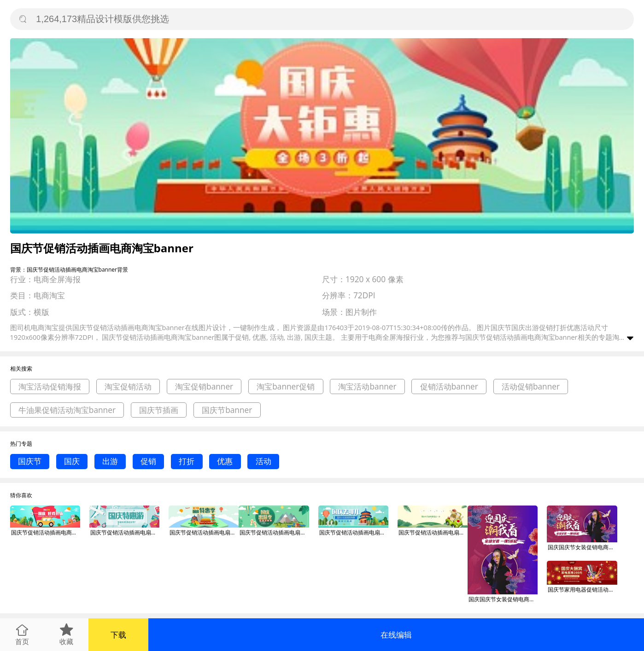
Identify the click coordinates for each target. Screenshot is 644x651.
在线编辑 (396, 635)
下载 (118, 635)
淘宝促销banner (204, 387)
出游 (110, 461)
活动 (263, 461)
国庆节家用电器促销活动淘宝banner (582, 590)
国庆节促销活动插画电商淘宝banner (46, 532)
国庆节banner (227, 410)
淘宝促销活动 (128, 387)
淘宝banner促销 (286, 387)
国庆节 (30, 461)
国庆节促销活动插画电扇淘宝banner (125, 532)
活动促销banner (531, 387)
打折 (187, 461)
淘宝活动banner (367, 387)
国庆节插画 (159, 410)
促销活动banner (449, 387)
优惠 (225, 461)
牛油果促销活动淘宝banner (67, 410)
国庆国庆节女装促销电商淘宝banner (503, 599)
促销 (148, 461)
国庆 (72, 461)
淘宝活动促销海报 (50, 387)
